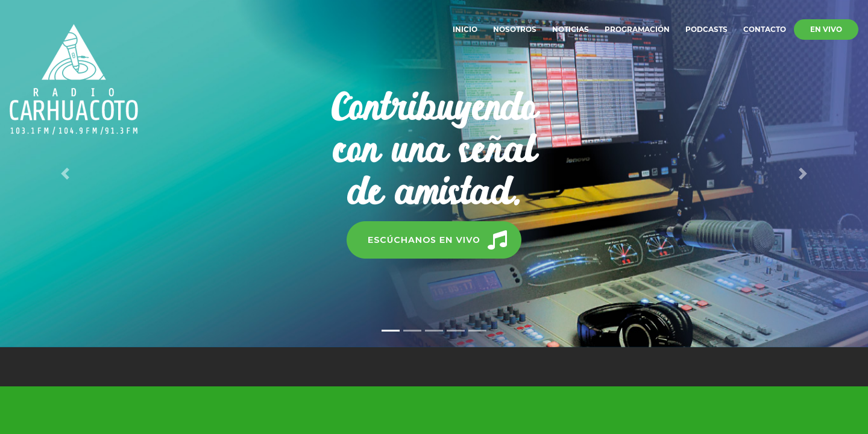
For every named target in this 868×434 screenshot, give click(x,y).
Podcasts (706, 29)
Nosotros (515, 29)
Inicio (465, 29)
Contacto (765, 29)
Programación (637, 29)
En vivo (826, 29)
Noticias (571, 29)
